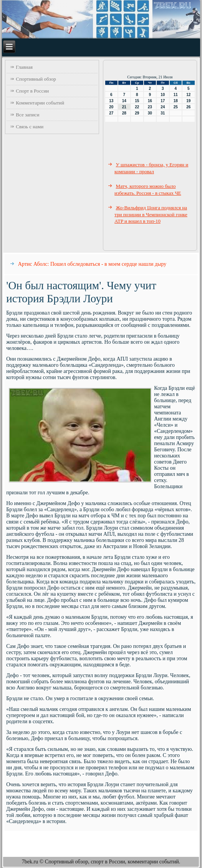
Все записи (27, 115)
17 (163, 101)
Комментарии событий (40, 103)
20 (111, 107)
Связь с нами (30, 127)
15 (137, 101)
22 (137, 107)
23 (150, 107)
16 (150, 101)
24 (163, 107)
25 (176, 107)
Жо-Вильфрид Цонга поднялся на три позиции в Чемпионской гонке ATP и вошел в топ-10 (151, 214)
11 (176, 95)
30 (150, 113)
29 (137, 113)
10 (163, 95)
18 (176, 101)
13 (111, 101)
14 (124, 101)
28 (124, 113)
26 (188, 107)
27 (111, 113)
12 (188, 95)
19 (188, 101)
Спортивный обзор (36, 79)
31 (163, 113)
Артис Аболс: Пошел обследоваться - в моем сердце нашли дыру (92, 264)
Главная (24, 67)
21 (124, 107)
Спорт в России (32, 91)
